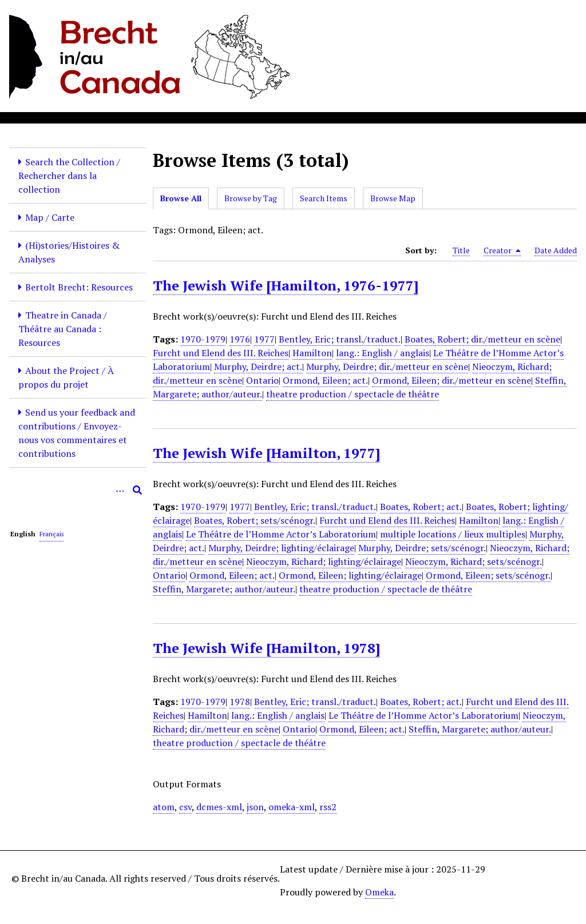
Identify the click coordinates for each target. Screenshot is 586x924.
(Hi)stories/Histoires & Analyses (69, 252)
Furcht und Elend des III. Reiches (221, 353)
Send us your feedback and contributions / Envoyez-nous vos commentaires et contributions (77, 433)
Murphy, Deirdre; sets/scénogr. (422, 548)
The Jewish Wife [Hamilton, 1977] (266, 453)
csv (185, 807)
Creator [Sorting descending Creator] (502, 250)
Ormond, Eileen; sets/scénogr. (488, 575)
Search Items (324, 198)
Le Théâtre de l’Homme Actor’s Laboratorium (281, 534)
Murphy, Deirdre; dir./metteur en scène (387, 367)
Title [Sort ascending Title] (461, 250)
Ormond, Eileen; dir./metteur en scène (452, 380)
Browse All (181, 198)
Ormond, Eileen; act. (325, 380)
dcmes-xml (219, 807)
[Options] (120, 490)
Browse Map (393, 198)
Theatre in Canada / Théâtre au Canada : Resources (63, 329)
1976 (240, 339)
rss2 (328, 807)
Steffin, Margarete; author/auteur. (224, 589)
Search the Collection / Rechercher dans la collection (69, 176)
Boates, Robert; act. (421, 507)
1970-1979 (203, 339)
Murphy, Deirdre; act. (258, 367)
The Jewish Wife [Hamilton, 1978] (266, 648)
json (255, 807)
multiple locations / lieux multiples (453, 534)
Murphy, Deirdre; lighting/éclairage (281, 548)
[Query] (78, 490)
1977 (264, 339)
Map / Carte (50, 217)
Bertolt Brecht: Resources (79, 287)
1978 (240, 702)
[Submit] (137, 490)
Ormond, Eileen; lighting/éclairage (350, 575)
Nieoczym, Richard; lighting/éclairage (324, 561)
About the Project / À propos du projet (66, 377)
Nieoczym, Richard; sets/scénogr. (474, 561)
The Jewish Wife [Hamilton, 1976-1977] (286, 285)
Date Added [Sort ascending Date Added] (556, 250)
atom (164, 807)
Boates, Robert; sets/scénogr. (255, 520)
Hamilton (312, 353)
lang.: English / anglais (383, 353)
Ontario (262, 380)
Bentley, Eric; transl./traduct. (340, 339)
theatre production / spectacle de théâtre (353, 394)
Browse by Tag (251, 198)
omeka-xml (292, 807)
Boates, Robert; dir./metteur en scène (482, 339)
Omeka (379, 892)
